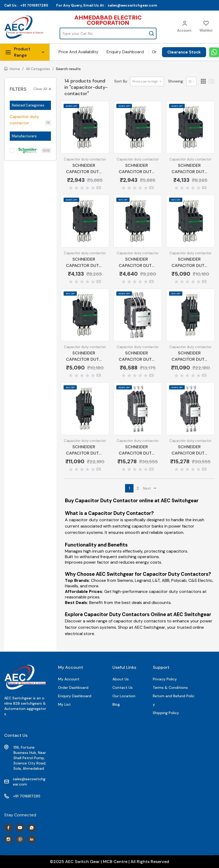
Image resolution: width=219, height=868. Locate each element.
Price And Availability (78, 52)
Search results (68, 69)
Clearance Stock (184, 52)
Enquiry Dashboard (125, 52)
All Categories (38, 69)
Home (15, 69)
